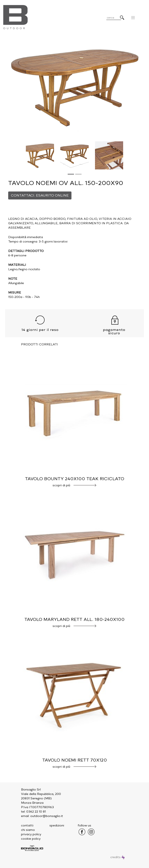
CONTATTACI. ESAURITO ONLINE (40, 195)
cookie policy (31, 839)
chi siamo (28, 830)
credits (118, 857)
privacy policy (31, 834)
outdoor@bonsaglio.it (47, 816)
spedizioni (57, 825)
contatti (27, 825)
